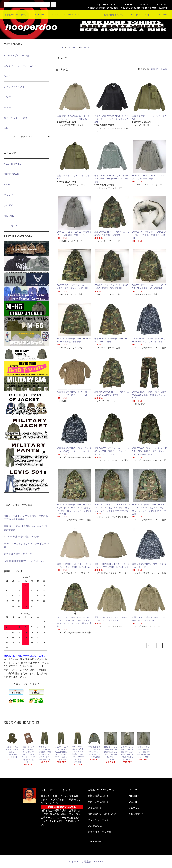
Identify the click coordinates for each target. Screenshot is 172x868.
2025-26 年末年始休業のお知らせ (21, 537)
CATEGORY (37, 15)
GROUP (52, 15)
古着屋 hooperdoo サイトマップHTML (24, 561)
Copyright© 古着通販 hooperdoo (86, 862)
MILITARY (72, 47)
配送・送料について (98, 802)
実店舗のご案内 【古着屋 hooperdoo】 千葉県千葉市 (26, 528)
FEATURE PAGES (70, 15)
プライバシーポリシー (99, 820)
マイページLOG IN (104, 5)
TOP (61, 47)
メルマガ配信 (95, 826)
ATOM (98, 842)
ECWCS (85, 47)
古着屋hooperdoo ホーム (16, 15)
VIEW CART (135, 808)
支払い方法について (98, 796)
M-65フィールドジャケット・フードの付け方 (26, 545)
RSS (90, 842)
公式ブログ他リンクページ (18, 554)
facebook (161, 15)
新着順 (164, 69)
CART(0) (160, 5)
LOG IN (142, 5)
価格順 (155, 69)
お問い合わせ (136, 814)
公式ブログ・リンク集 (99, 832)
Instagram (134, 15)
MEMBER (126, 5)
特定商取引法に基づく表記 (102, 814)
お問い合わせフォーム (112, 15)
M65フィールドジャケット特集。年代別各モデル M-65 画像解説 (26, 518)
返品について (95, 808)
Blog (145, 15)
